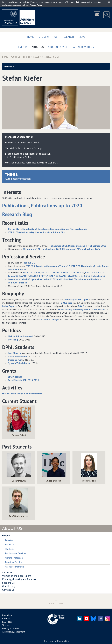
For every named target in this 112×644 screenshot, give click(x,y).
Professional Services (16, 553)
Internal (6, 618)
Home (31, 37)
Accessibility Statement (14, 632)
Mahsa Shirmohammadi (20, 336)
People (27, 57)
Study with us (48, 37)
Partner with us (83, 47)
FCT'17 (44, 276)
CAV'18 (23, 276)
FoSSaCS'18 (34, 276)
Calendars (7, 615)
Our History (9, 586)
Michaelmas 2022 (52, 249)
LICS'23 (37, 273)
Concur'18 (13, 276)
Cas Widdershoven (18, 356)
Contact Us (8, 590)
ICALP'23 (46, 273)
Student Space (58, 47)
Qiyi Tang (13, 340)
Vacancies (8, 572)
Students (10, 549)
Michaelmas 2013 (58, 246)
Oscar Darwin (15, 360)
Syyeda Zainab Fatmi (19, 363)
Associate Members (15, 567)
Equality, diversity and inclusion (20, 579)
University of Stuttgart (76, 299)
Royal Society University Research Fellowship (82, 309)
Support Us (8, 583)
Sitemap (6, 625)
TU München (66, 303)
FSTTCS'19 (78, 273)
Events (23, 47)
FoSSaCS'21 (29, 263)
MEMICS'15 (84, 276)
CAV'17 (63, 276)
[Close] (109, 2)
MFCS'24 (27, 273)
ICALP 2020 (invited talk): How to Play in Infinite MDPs (36, 232)
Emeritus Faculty (13, 562)
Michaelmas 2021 (32, 249)
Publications (15, 206)
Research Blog (17, 214)
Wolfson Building (15, 163)
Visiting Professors (14, 558)
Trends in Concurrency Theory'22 (53, 266)
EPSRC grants (15, 377)
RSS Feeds (7, 622)
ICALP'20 (76, 266)
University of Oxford (55, 641)
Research (68, 37)
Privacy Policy (36, 5)
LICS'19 (89, 273)
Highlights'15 (98, 276)
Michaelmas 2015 (97, 246)
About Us (39, 46)
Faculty (37, 57)
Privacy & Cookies (11, 628)
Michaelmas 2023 (71, 249)
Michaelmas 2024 (91, 249)
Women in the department (17, 576)
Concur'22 (57, 273)
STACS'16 (73, 276)
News (82, 37)
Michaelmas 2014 (77, 246)
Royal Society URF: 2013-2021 (23, 380)
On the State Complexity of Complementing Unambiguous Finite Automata (48, 229)
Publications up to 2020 (57, 206)
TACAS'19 (99, 273)
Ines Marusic (15, 353)
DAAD (81, 306)
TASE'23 (31, 266)
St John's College (50, 319)
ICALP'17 (54, 276)
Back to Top (56, 602)
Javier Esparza (10, 306)
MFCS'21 (67, 273)
